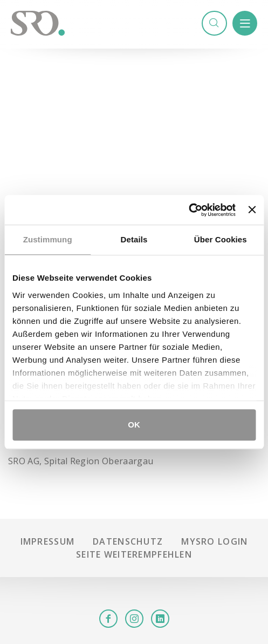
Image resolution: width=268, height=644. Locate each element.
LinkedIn (160, 619)
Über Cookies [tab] (221, 239)
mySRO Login (214, 541)
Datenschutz (128, 541)
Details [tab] (134, 239)
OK (134, 425)
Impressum (48, 541)
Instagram (134, 619)
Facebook (108, 619)
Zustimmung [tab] (48, 239)
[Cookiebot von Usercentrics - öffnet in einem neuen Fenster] (188, 210)
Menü (245, 23)
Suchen (214, 23)
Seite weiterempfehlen (134, 554)
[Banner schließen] (252, 210)
